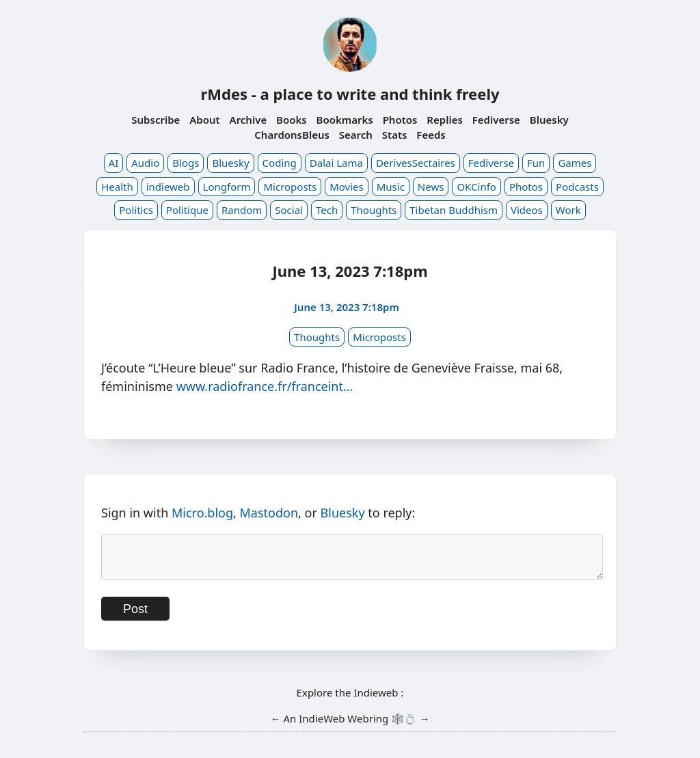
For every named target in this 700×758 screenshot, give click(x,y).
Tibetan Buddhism (454, 210)
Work (568, 210)
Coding (280, 163)
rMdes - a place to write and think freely (350, 94)
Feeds (431, 135)
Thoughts (374, 210)
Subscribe (156, 120)
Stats (395, 135)
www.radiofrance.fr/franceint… (265, 386)
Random (242, 210)
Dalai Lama (336, 163)
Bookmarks (345, 120)
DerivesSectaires (416, 163)
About (204, 120)
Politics (136, 210)
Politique (187, 210)
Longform (227, 187)
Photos (400, 120)
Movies (347, 187)
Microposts (290, 187)
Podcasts (577, 187)
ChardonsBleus (292, 135)
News (431, 187)
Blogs (186, 163)
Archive (248, 120)
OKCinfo (476, 187)
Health (117, 187)
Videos (527, 210)
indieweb (168, 187)
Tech (327, 210)
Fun (536, 163)
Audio (145, 163)
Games (575, 163)
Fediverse (496, 120)
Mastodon (269, 513)
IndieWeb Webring (344, 727)
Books (292, 120)
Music (391, 187)
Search (356, 135)
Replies (444, 120)
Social (289, 210)
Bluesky (549, 120)
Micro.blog (202, 513)
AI (114, 163)
